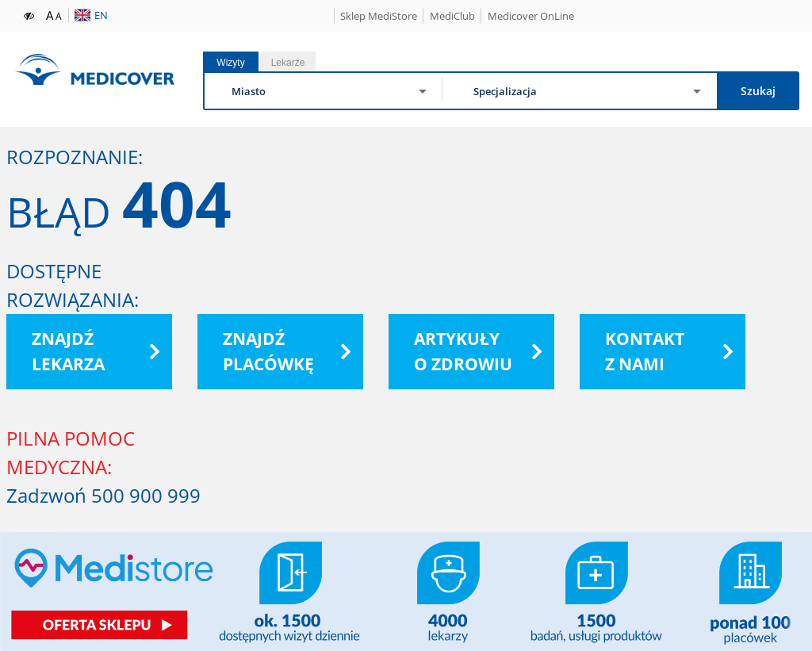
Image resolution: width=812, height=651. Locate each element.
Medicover (94, 69)
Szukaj (758, 91)
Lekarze (288, 63)
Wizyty (230, 63)
